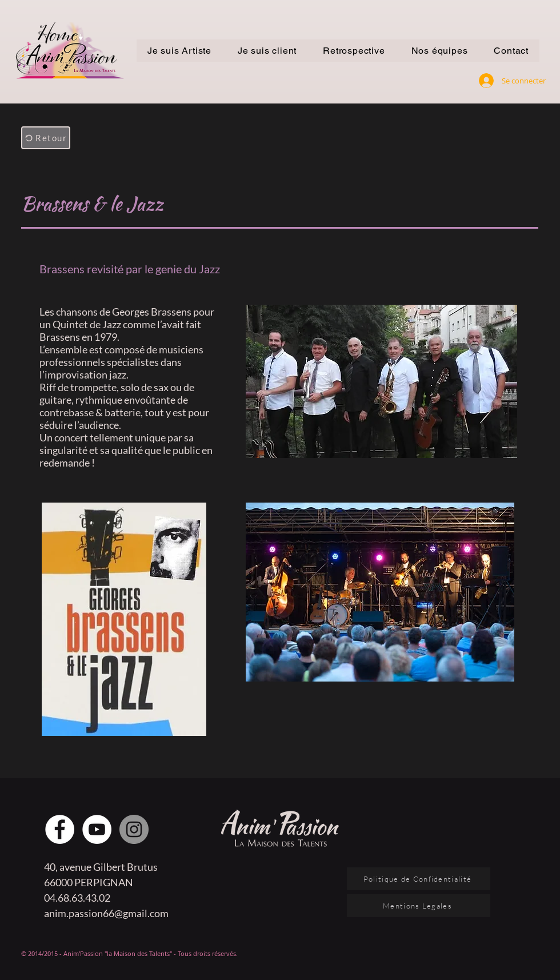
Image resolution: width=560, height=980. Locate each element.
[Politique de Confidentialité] (419, 879)
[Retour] (46, 138)
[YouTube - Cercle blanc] (97, 829)
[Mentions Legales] (419, 906)
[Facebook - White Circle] (60, 829)
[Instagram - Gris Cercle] (134, 829)
